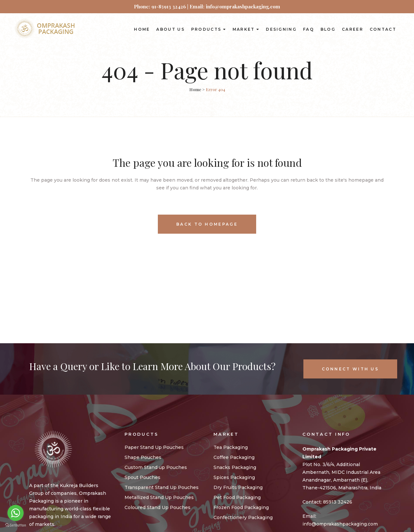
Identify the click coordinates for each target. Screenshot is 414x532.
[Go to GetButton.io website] (16, 525)
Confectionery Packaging (243, 517)
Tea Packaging (231, 447)
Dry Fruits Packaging (238, 487)
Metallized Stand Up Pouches (159, 497)
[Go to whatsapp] (16, 513)
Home (195, 89)
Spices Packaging (234, 477)
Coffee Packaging (234, 457)
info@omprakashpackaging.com (340, 524)
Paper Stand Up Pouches (154, 447)
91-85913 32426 (169, 6)
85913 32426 (338, 502)
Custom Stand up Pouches (156, 467)
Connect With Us (350, 369)
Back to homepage (207, 224)
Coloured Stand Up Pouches (158, 507)
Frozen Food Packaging (241, 507)
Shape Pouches (143, 457)
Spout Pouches (142, 477)
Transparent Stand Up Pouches (162, 487)
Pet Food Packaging (237, 497)
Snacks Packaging (235, 467)
